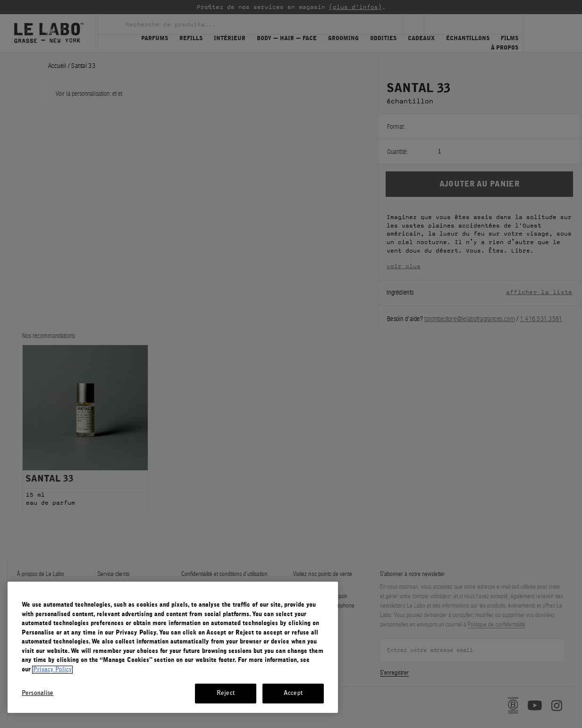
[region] (173, 647)
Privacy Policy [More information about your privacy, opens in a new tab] (52, 670)
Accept (293, 693)
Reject (226, 693)
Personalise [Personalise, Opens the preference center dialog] (38, 693)
